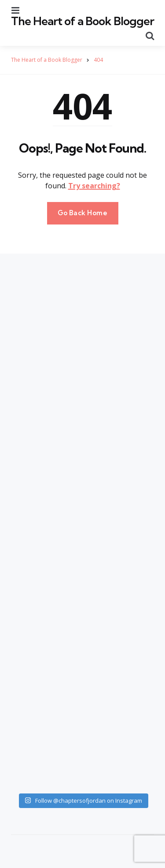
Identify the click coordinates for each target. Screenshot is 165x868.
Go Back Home (83, 213)
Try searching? (94, 186)
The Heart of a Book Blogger (82, 21)
